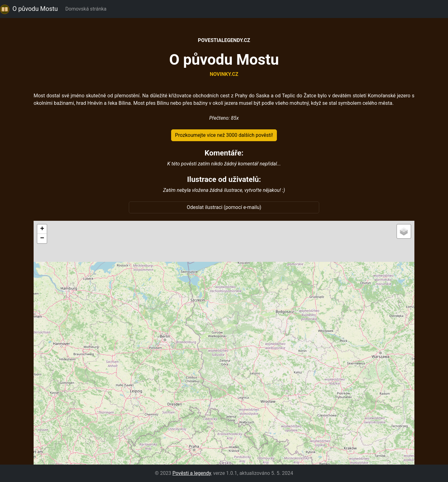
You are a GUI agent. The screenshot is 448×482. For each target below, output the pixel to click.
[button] (42, 229)
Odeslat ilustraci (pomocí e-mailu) (224, 207)
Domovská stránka (87, 9)
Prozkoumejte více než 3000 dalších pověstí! (224, 135)
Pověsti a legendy (192, 473)
